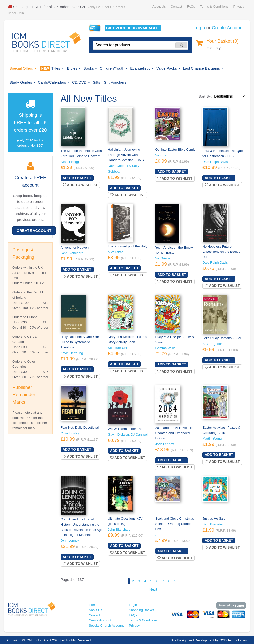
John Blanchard (72, 253)
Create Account (228, 28)
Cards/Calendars (54, 82)
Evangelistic (142, 68)
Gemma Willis (165, 348)
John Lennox (164, 444)
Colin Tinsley (70, 433)
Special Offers (23, 68)
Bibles (74, 68)
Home (93, 605)
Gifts (96, 82)
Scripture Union (119, 348)
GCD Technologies (233, 640)
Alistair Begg (70, 162)
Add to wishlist (80, 185)
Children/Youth (114, 68)
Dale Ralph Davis (215, 162)
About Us (159, 7)
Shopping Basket (141, 610)
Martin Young (212, 438)
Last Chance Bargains (203, 68)
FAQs (191, 7)
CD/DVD (81, 82)
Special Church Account (106, 626)
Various (160, 155)
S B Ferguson (212, 344)
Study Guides (22, 82)
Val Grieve (163, 258)
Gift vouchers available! (133, 28)
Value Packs (168, 68)
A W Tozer (115, 252)
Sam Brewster (213, 524)
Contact (176, 7)
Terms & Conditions (214, 7)
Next (153, 589)
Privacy (239, 7)
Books (90, 68)
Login (199, 28)
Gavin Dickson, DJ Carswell (128, 434)
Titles (52, 69)
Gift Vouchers (115, 82)
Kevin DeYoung (72, 353)
